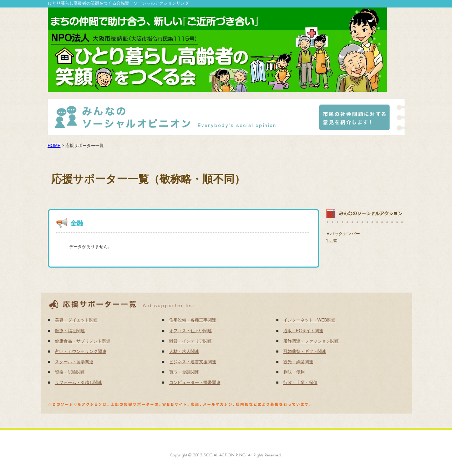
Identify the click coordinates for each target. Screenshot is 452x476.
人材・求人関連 (184, 351)
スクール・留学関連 (74, 362)
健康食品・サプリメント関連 (83, 341)
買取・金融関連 (184, 372)
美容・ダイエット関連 (76, 320)
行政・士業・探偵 (300, 383)
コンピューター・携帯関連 (195, 383)
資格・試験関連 (70, 372)
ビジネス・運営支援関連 (193, 362)
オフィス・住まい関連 (191, 331)
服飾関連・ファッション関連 (311, 341)
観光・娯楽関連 (298, 362)
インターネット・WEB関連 (309, 320)
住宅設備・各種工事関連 (193, 320)
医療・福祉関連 (70, 331)
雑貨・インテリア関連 (191, 341)
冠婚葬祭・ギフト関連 (305, 351)
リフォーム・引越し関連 (78, 383)
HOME (54, 146)
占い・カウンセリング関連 (81, 351)
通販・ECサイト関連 (303, 331)
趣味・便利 (294, 372)
